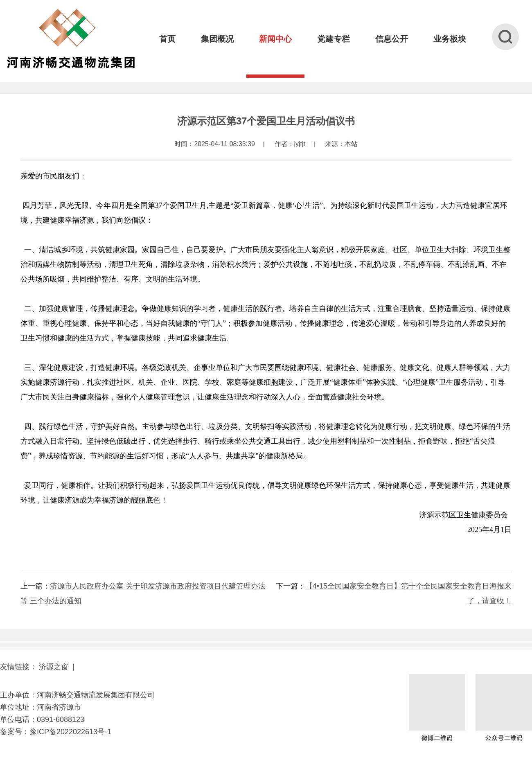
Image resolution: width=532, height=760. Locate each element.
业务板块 (450, 39)
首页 (167, 39)
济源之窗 (54, 667)
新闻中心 (275, 39)
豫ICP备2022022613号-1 (70, 732)
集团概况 (217, 39)
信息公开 (392, 39)
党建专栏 (334, 39)
